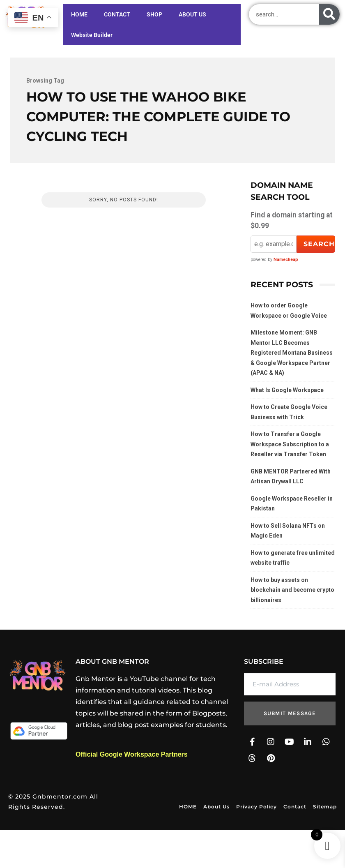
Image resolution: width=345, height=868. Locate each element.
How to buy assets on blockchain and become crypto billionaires (292, 590)
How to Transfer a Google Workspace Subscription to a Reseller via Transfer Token (290, 444)
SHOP (154, 14)
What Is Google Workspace (287, 390)
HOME (79, 14)
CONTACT (117, 14)
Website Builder (225, 25)
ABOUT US (188, 25)
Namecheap (286, 260)
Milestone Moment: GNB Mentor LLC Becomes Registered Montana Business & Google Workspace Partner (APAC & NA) (292, 353)
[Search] (329, 14)
